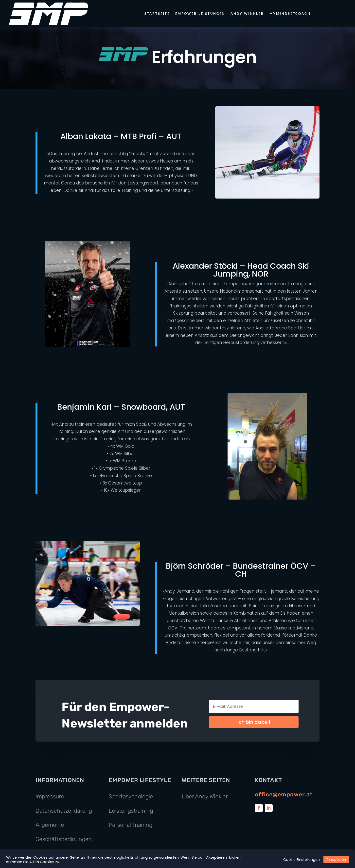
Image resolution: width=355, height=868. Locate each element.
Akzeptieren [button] (336, 859)
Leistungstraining (131, 811)
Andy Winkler (247, 14)
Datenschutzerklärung (64, 811)
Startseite (157, 14)
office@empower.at (284, 794)
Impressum (50, 796)
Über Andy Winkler (205, 796)
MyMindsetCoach (290, 14)
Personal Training (131, 825)
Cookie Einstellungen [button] (302, 860)
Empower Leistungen (200, 14)
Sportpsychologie (131, 796)
